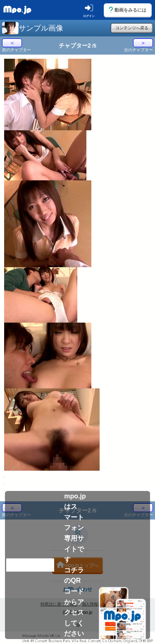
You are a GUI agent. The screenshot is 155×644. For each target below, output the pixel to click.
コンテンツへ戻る (132, 28)
